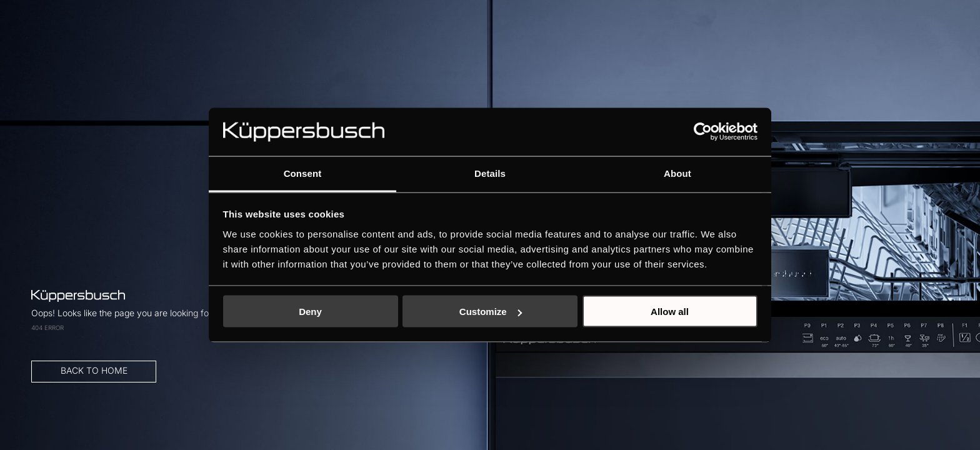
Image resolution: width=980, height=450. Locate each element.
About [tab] (677, 173)
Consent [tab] (303, 173)
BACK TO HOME (204, 283)
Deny (310, 312)
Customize (491, 312)
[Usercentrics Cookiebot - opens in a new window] (703, 132)
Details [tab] (490, 173)
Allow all (670, 312)
